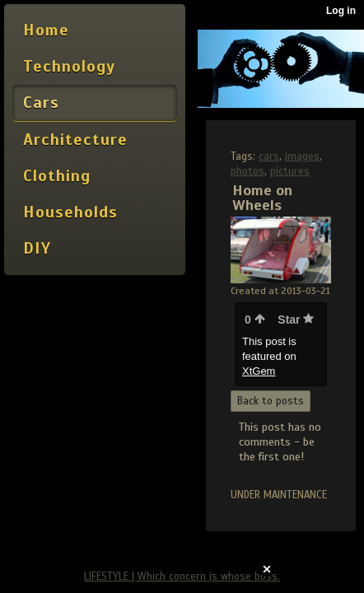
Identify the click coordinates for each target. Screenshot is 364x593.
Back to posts (271, 401)
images (302, 156)
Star (296, 320)
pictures (290, 171)
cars (269, 156)
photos (247, 171)
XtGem (259, 371)
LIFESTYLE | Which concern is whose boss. (182, 577)
